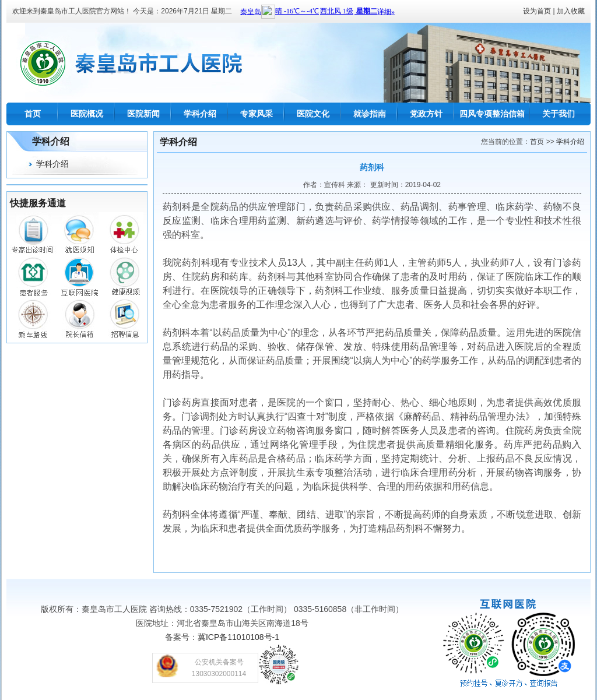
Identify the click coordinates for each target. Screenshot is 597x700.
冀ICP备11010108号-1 (238, 637)
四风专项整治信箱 (492, 114)
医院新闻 (143, 114)
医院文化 (313, 114)
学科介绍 (200, 114)
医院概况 (87, 114)
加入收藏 (571, 11)
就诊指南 (370, 114)
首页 (33, 114)
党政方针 (426, 114)
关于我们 (559, 114)
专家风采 (257, 114)
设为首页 (537, 11)
